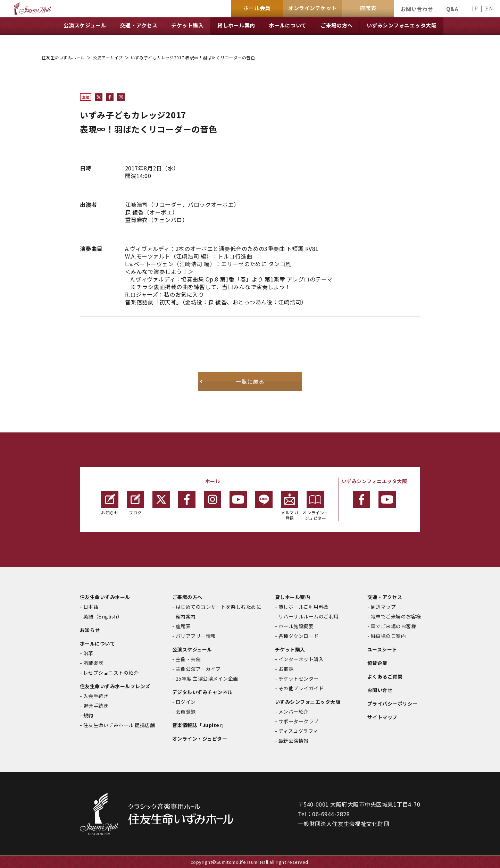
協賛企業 (377, 663)
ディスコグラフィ (298, 731)
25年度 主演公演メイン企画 (207, 679)
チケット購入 (290, 649)
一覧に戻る (250, 381)
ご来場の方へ (187, 597)
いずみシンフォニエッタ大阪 (308, 702)
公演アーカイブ (108, 57)
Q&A (452, 9)
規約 (88, 715)
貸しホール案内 (293, 597)
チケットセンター (299, 679)
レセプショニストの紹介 (111, 673)
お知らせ (110, 503)
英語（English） (103, 616)
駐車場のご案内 (388, 636)
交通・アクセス (385, 597)
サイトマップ (382, 717)
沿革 (88, 653)
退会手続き (96, 706)
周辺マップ (383, 607)
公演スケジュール (192, 649)
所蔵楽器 (93, 663)
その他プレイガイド (301, 688)
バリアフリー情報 (196, 636)
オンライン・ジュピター (315, 506)
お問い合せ (380, 690)
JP (475, 8)
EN (489, 8)
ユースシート (382, 649)
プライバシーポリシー (393, 703)
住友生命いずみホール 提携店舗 (119, 725)
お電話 (286, 669)
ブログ (135, 503)
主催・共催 (188, 659)
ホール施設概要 (296, 626)
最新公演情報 (294, 741)
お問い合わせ (417, 9)
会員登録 (186, 711)
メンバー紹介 (294, 711)
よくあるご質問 (385, 676)
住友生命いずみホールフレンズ (115, 686)
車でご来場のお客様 (393, 626)
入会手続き (96, 696)
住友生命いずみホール (63, 57)
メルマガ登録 (290, 506)
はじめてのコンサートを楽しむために (218, 607)
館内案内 (186, 616)
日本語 (91, 607)
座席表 (183, 626)
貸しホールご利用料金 (304, 607)
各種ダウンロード (299, 636)
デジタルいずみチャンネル (202, 692)
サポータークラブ (299, 721)
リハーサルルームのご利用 (309, 616)
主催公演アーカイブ (198, 669)
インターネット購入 (301, 659)
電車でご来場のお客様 (396, 616)
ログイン (186, 702)
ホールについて (97, 643)
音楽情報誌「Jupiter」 (199, 725)
